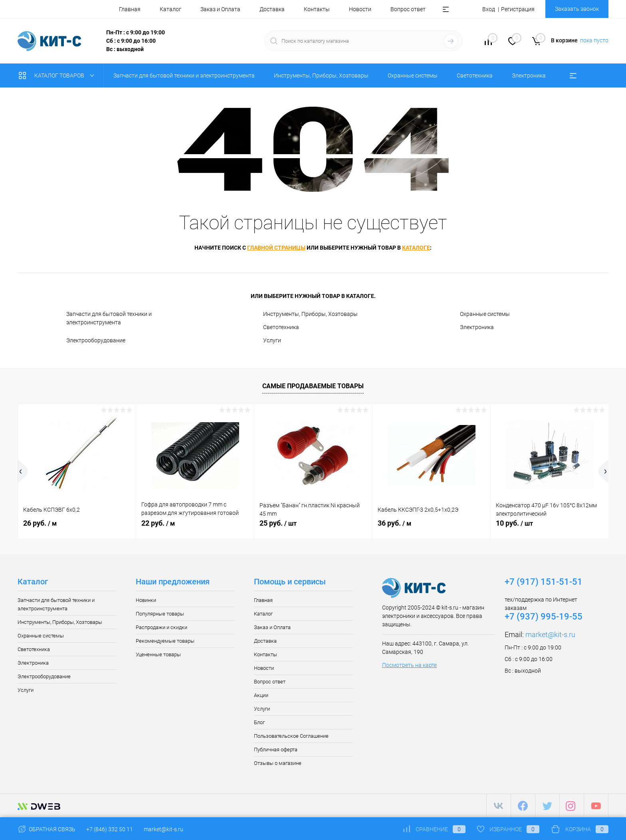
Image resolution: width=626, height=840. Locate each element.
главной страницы (276, 248)
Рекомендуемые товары (165, 641)
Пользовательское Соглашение (291, 736)
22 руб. (158, 523)
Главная (130, 9)
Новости (360, 9)
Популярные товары (160, 614)
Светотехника (281, 327)
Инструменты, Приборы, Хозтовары (310, 314)
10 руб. (514, 523)
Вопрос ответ (408, 9)
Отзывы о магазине (278, 763)
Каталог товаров (58, 75)
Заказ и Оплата (220, 9)
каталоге (416, 248)
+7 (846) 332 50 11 (110, 829)
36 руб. (394, 523)
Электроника (477, 327)
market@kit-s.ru (550, 634)
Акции (261, 695)
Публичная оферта (276, 750)
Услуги (272, 340)
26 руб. (40, 523)
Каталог (170, 9)
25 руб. (278, 523)
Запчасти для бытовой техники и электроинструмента (109, 318)
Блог (259, 722)
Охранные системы (485, 314)
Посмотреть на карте (409, 665)
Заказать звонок (577, 9)
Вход (489, 9)
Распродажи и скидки (161, 627)
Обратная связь (47, 829)
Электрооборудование (96, 340)
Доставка (272, 9)
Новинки (146, 600)
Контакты (317, 9)
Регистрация (518, 9)
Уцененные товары (158, 654)
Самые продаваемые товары (313, 386)
